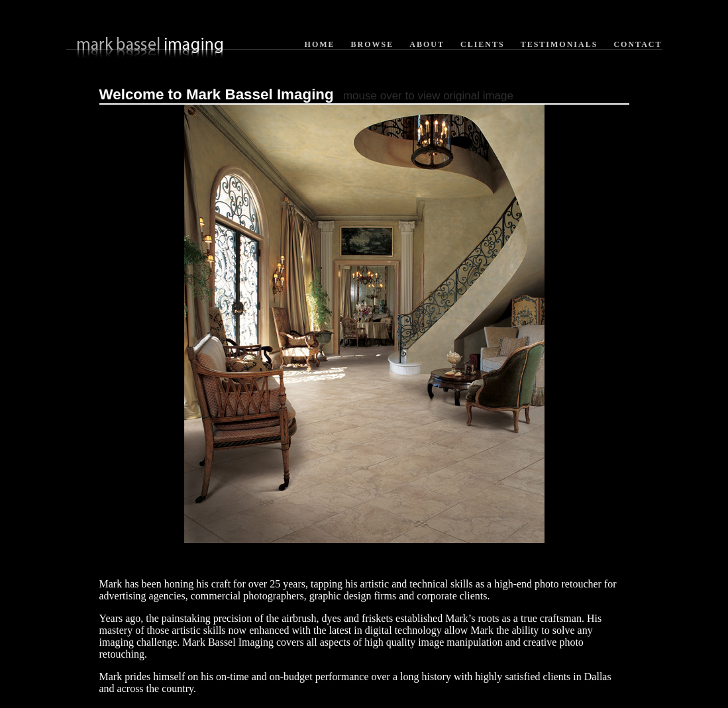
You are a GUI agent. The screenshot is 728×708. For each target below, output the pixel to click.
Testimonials (559, 44)
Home (320, 44)
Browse (373, 44)
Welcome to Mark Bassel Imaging (217, 94)
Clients (483, 44)
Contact (638, 44)
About (427, 44)
